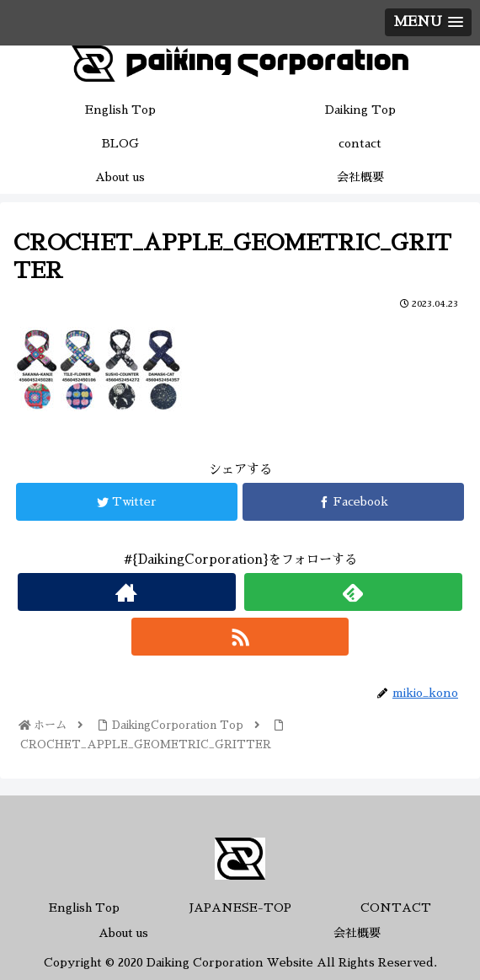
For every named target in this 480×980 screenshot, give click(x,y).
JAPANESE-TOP (240, 908)
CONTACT (396, 908)
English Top (84, 908)
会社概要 (357, 933)
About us (123, 933)
